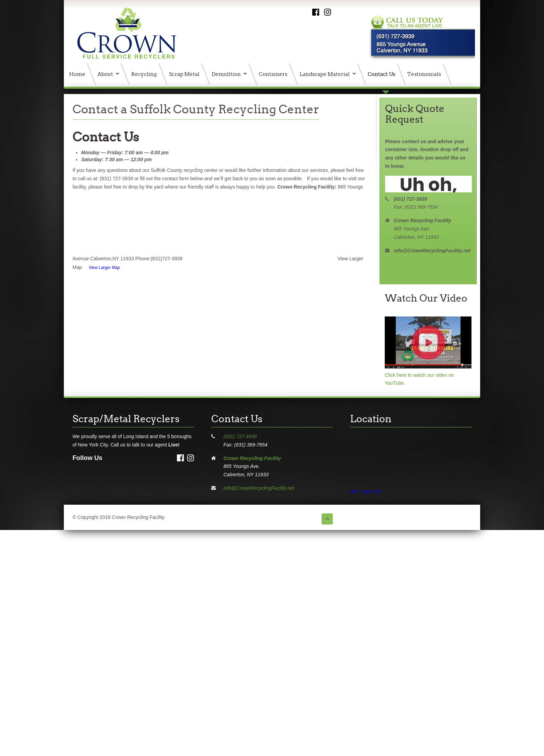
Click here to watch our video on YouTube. (428, 375)
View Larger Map (104, 268)
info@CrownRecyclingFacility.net (259, 488)
